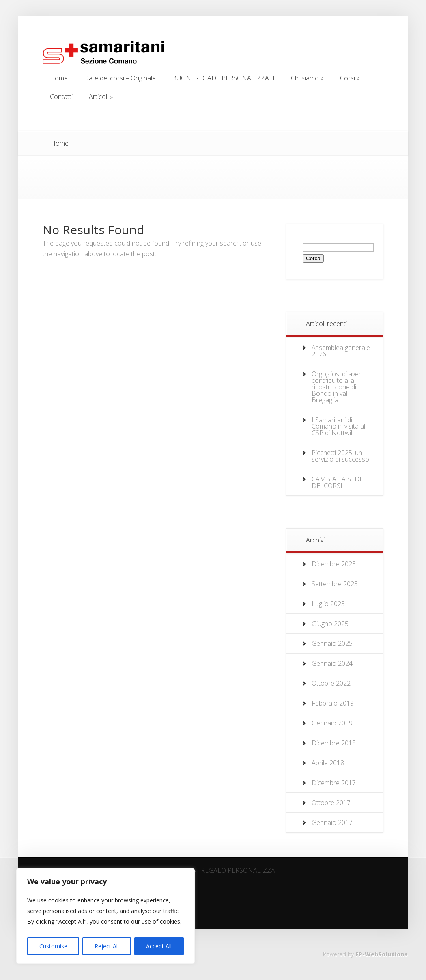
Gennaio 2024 (332, 663)
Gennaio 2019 (332, 723)
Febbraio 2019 (333, 703)
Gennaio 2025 (332, 643)
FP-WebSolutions (382, 954)
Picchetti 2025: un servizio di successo (340, 456)
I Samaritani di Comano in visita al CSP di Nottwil (338, 426)
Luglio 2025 (328, 604)
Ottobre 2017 (331, 803)
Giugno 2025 (330, 624)
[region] (105, 916)
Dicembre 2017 (334, 783)
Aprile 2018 (328, 763)
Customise (53, 946)
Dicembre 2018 (334, 743)
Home (60, 143)
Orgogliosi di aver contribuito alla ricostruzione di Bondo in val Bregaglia (336, 387)
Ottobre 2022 (331, 683)
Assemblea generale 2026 (341, 351)
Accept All (159, 946)
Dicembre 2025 (334, 564)
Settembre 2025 (335, 584)
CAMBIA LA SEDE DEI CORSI (337, 482)
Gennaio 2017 (332, 822)
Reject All (107, 946)
